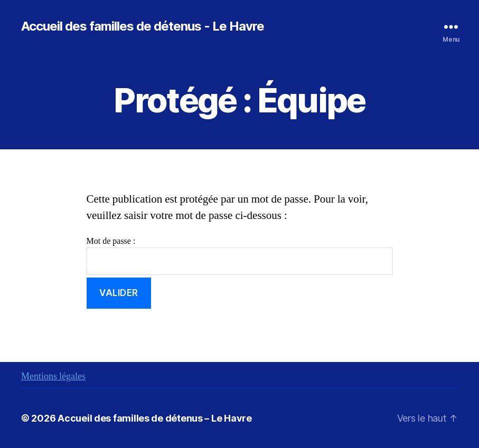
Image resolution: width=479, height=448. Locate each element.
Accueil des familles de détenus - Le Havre (143, 26)
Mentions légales (53, 376)
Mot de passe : (240, 256)
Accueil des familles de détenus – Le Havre (155, 418)
